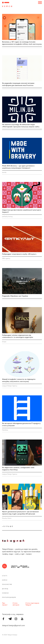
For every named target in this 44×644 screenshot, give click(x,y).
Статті (5, 576)
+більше (8, 526)
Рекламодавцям (9, 597)
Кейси (5, 580)
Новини (5, 593)
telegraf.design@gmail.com (3, 625)
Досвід (5, 589)
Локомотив (7, 584)
